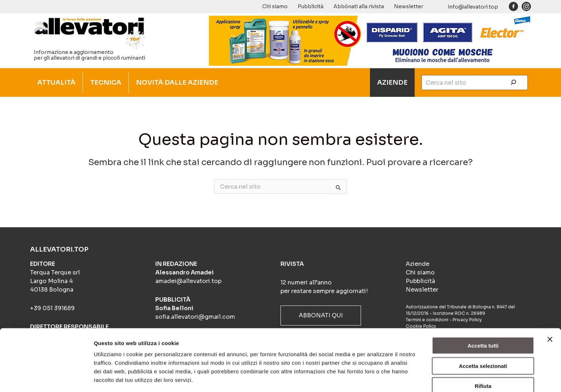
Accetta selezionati (483, 341)
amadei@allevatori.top (188, 281)
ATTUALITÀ (56, 83)
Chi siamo (275, 6)
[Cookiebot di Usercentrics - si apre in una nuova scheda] (46, 378)
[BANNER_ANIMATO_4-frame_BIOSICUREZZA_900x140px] (370, 40)
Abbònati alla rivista (359, 6)
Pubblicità (311, 6)
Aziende (418, 264)
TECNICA (106, 83)
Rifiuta (483, 361)
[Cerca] (513, 83)
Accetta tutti (483, 320)
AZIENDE (392, 83)
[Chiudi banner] (550, 314)
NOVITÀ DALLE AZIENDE (177, 83)
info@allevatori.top (473, 7)
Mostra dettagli (376, 378)
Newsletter (409, 6)
